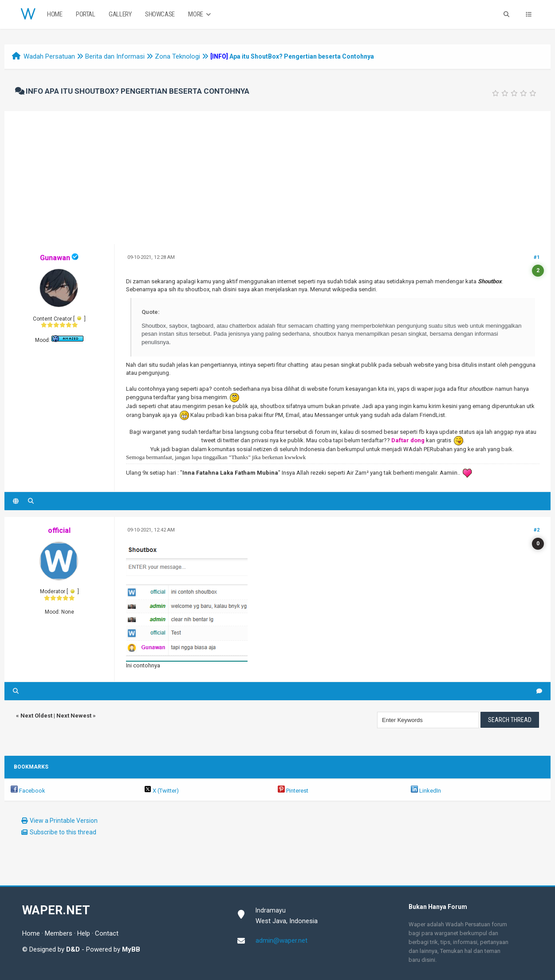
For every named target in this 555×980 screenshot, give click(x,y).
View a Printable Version (64, 821)
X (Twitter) (161, 791)
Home (55, 14)
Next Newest (74, 716)
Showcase (160, 14)
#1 (537, 257)
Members (59, 933)
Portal (86, 14)
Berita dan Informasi (115, 56)
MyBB (131, 949)
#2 (537, 530)
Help (84, 933)
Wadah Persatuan (49, 56)
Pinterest (293, 791)
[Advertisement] (278, 178)
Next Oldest (36, 716)
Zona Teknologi (177, 56)
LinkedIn (426, 791)
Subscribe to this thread (63, 832)
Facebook (28, 791)
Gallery (120, 14)
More (200, 14)
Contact (107, 933)
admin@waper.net (281, 940)
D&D (73, 949)
